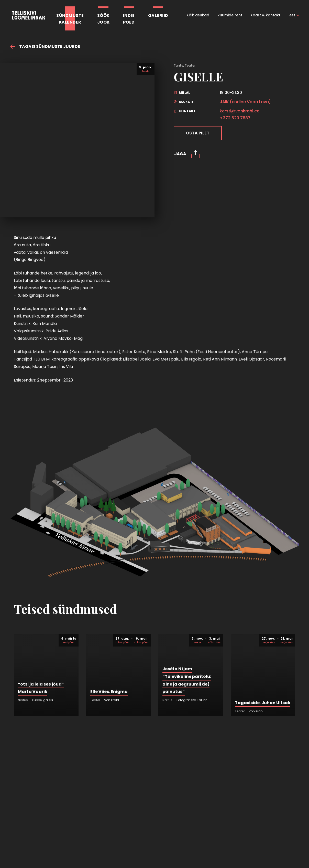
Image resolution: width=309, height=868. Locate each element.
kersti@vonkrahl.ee (240, 111)
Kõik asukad (198, 15)
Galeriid (158, 15)
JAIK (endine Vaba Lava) (245, 102)
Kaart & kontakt (265, 15)
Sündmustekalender (70, 19)
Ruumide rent (230, 15)
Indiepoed (129, 19)
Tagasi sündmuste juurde (45, 47)
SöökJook (103, 19)
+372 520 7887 (235, 118)
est (292, 15)
